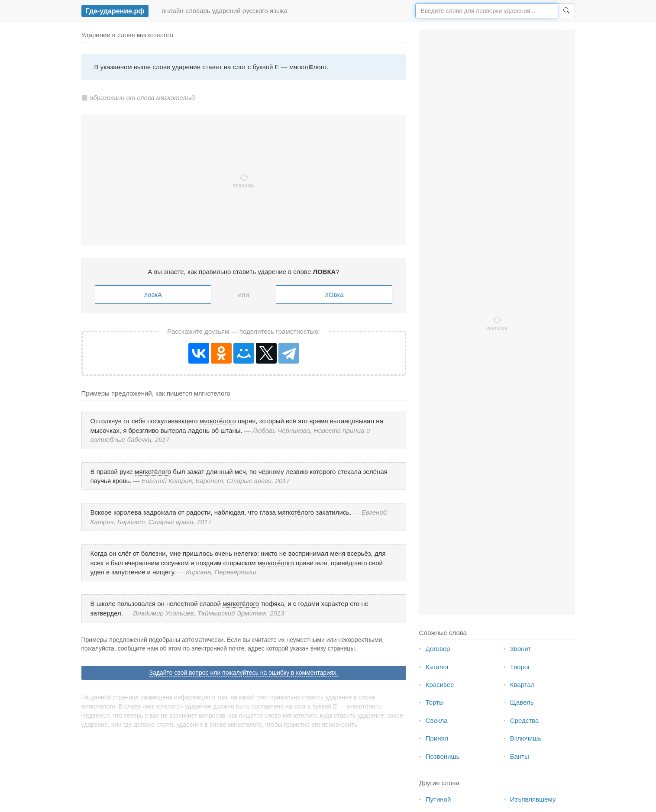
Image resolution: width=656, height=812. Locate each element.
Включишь (526, 738)
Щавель (522, 702)
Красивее (440, 685)
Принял (437, 738)
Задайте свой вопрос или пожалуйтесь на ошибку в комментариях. (244, 673)
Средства (524, 720)
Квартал (522, 685)
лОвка (334, 295)
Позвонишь (443, 756)
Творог (520, 667)
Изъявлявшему (533, 799)
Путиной (438, 799)
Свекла (437, 720)
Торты (435, 702)
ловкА (153, 295)
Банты (520, 756)
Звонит (521, 649)
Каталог (438, 667)
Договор (438, 649)
